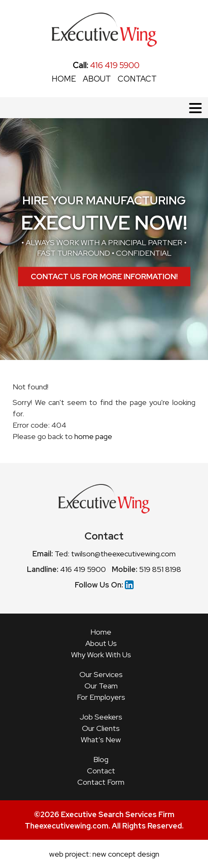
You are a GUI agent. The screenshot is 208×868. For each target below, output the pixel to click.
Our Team (101, 686)
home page (93, 436)
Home (101, 632)
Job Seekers (101, 717)
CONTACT (137, 79)
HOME (64, 79)
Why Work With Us (101, 655)
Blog (101, 759)
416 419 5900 (106, 65)
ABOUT (97, 79)
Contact (101, 771)
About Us (101, 643)
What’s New (101, 740)
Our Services (101, 674)
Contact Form (101, 782)
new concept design (126, 854)
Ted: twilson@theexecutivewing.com (115, 554)
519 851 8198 (160, 569)
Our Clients (101, 728)
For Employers (101, 697)
